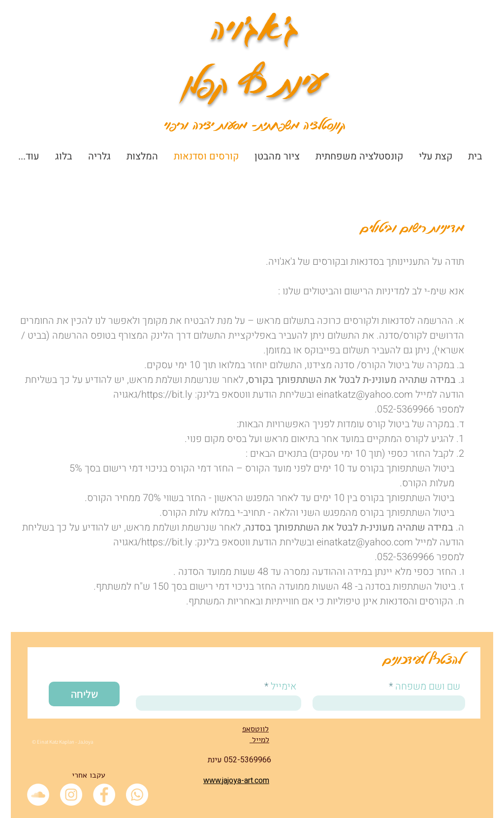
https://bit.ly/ (165, 394)
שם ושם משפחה (428, 687)
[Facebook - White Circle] (104, 795)
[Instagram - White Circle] (71, 795)
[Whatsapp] (137, 795)
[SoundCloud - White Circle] (38, 795)
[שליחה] (84, 694)
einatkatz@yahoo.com (365, 394)
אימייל (283, 687)
